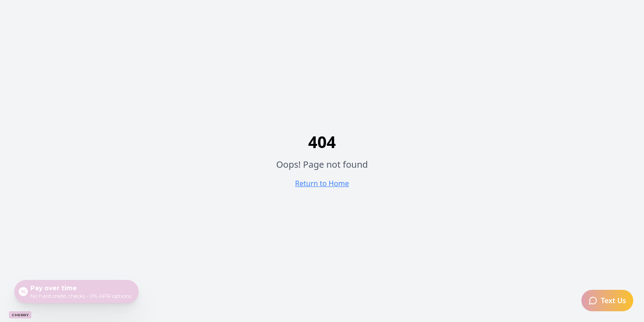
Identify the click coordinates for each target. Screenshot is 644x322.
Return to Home (322, 183)
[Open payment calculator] (76, 292)
